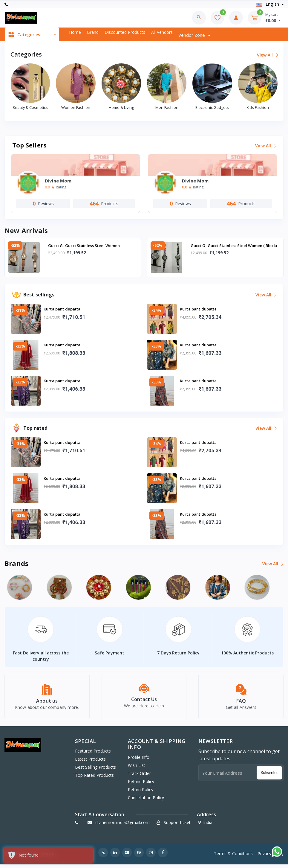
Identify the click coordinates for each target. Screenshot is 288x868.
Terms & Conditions (233, 857)
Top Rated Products (94, 779)
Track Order (139, 777)
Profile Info (139, 760)
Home (75, 32)
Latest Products (90, 763)
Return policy (141, 793)
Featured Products (93, 754)
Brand (93, 32)
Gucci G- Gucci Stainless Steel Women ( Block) (234, 246)
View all (267, 55)
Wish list (137, 769)
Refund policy (141, 785)
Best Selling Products (95, 771)
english (268, 4)
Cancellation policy (146, 801)
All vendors (162, 32)
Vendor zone (192, 35)
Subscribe (269, 776)
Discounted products (125, 32)
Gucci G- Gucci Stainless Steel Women (84, 246)
